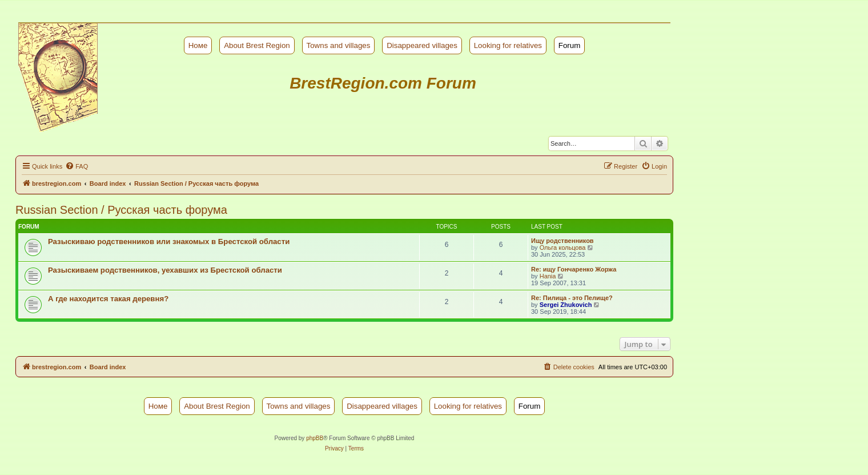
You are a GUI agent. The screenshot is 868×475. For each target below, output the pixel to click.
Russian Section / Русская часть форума (121, 210)
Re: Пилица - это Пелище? (572, 298)
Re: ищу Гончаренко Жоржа (574, 269)
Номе (198, 45)
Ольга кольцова (563, 248)
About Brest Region (257, 45)
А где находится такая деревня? (108, 299)
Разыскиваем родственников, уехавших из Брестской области (165, 270)
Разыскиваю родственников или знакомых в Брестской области (169, 242)
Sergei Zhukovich (566, 305)
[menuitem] (77, 166)
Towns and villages (339, 45)
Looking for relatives (508, 45)
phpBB (315, 438)
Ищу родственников (562, 241)
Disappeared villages (422, 45)
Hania (548, 276)
